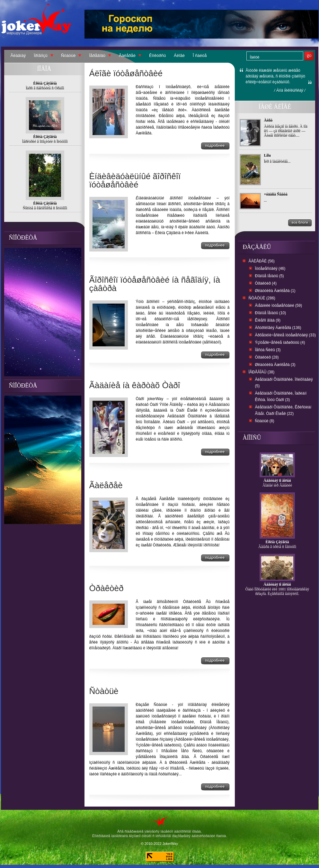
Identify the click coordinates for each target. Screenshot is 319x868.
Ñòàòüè (68, 55)
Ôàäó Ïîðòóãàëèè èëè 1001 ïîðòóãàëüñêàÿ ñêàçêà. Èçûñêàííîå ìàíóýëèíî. (277, 591)
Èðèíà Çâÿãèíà (277, 542)
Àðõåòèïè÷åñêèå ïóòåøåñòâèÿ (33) (285, 335)
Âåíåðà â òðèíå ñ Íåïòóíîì (277, 547)
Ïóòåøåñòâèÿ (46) (270, 269)
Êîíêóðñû (157, 55)
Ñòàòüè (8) (265, 421)
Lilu (267, 155)
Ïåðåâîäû (97, 55)
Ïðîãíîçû (41, 55)
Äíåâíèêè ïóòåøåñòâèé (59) (279, 306)
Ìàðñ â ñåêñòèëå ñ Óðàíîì (45, 88)
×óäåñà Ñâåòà (276, 194)
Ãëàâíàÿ (18, 55)
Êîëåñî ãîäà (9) (268, 320)
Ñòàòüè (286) (262, 298)
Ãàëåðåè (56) (262, 261)
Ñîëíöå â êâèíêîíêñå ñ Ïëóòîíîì (45, 208)
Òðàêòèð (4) (266, 283)
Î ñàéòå (200, 55)
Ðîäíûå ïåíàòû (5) (270, 276)
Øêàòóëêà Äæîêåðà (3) (275, 365)
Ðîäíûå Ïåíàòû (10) (271, 313)
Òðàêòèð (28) (267, 357)
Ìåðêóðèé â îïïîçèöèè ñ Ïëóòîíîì (45, 142)
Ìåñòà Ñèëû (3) (268, 350)
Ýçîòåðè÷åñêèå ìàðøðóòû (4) (280, 343)
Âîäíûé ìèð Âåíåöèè (277, 485)
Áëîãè (179, 55)
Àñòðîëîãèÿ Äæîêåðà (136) (278, 328)
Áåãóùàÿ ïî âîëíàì (277, 480)
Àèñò (268, 120)
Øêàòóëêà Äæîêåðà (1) (275, 291)
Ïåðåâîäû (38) (262, 372)
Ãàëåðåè (127, 55)
